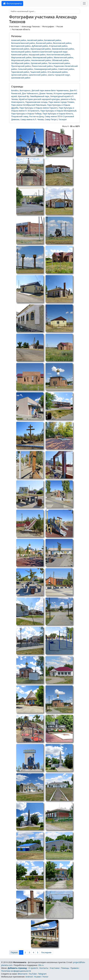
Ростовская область (21, 29)
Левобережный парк (40, 96)
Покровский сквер (20, 116)
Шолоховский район (21, 78)
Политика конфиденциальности (16, 971)
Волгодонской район (21, 46)
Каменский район (19, 55)
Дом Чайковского (30, 93)
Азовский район (19, 40)
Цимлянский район (38, 75)
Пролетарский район (21, 66)
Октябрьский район (20, 63)
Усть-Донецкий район (58, 72)
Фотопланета (12, 3)
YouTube (33, 974)
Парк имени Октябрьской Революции (29, 105)
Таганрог (63, 119)
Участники (14, 26)
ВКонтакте (23, 974)
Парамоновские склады (36, 102)
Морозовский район (21, 60)
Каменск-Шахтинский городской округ (50, 52)
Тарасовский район (20, 72)
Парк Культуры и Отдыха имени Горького (39, 108)
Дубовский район (40, 46)
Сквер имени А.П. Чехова (32, 119)
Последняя (46, 952)
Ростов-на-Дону (37, 116)
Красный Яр (23, 96)
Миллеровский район (43, 57)
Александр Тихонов (31, 26)
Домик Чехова (46, 93)
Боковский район (44, 43)
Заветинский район (20, 49)
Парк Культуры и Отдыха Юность (58, 114)
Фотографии (48, 26)
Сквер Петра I (51, 119)
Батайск (15, 90)
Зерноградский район (41, 49)
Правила (74, 968)
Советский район (66, 69)
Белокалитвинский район (23, 43)
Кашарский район (37, 55)
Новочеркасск (18, 102)
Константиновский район (58, 55)
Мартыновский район (21, 57)
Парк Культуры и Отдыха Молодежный (58, 111)
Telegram (42, 974)
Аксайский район (35, 40)
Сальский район (25, 69)
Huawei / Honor (41, 977)
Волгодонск (25, 90)
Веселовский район (62, 43)
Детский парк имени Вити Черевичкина (50, 90)
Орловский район (39, 63)
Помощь (65, 968)
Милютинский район (63, 57)
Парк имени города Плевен (61, 102)
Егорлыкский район (58, 46)
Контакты (44, 968)
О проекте (33, 968)
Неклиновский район (41, 60)
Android (29, 977)
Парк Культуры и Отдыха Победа (26, 114)
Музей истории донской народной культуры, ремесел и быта (47, 99)
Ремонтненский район (42, 66)
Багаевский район (53, 40)
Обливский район (60, 60)
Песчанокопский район (59, 63)
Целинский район (19, 75)
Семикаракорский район (46, 69)
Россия (60, 26)
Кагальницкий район (21, 52)
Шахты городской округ (59, 75)
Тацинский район (38, 72)
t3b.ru (41, 965)
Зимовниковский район (63, 49)
